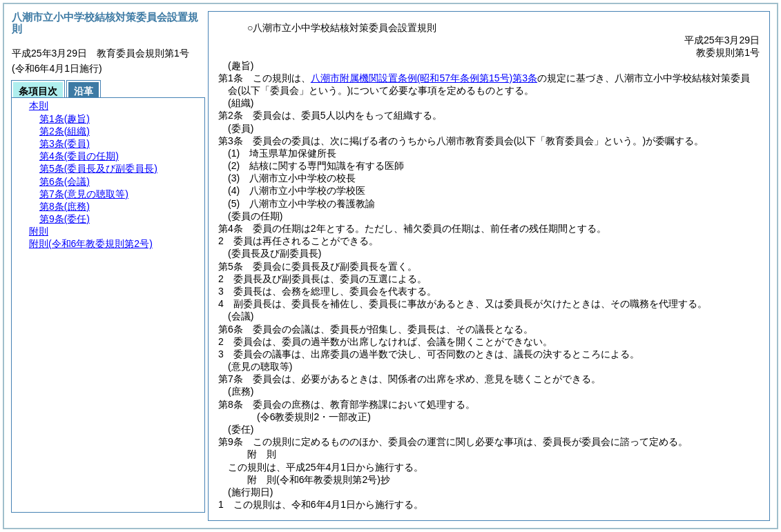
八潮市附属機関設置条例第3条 (424, 78)
